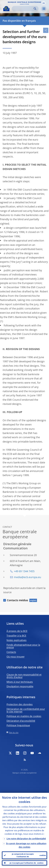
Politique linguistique (18, 725)
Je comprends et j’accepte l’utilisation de (29, 855)
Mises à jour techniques (20, 682)
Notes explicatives (17, 640)
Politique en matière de (24, 716)
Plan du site (14, 732)
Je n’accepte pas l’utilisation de (27, 863)
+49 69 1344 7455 (24, 571)
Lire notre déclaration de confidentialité (26, 839)
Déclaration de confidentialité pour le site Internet (26, 710)
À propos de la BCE (17, 631)
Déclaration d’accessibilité (21, 721)
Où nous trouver (16, 657)
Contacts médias (18, 600)
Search (35, 9)
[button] (44, 3)
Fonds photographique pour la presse (23, 646)
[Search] (23, 9)
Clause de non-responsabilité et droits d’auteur (24, 676)
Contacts (11, 652)
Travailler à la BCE (16, 636)
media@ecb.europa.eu (27, 577)
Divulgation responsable (20, 686)
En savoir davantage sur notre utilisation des (26, 845)
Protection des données (20, 704)
